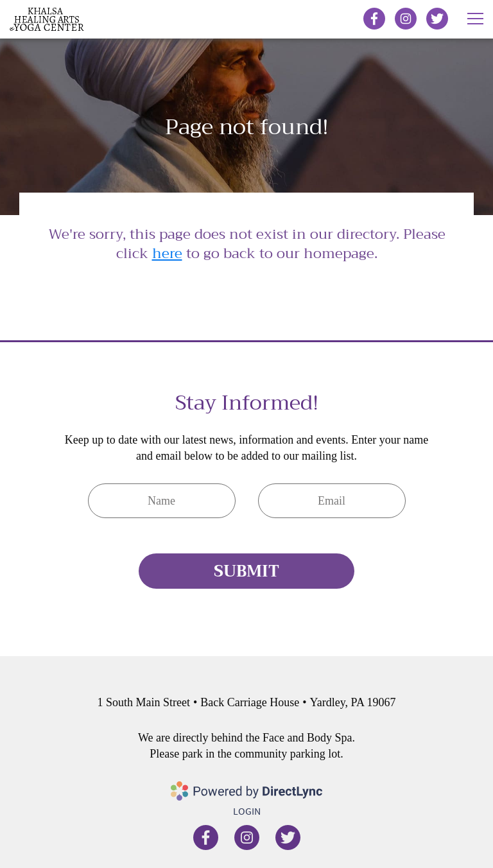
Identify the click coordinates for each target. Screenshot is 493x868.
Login (247, 811)
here (167, 254)
